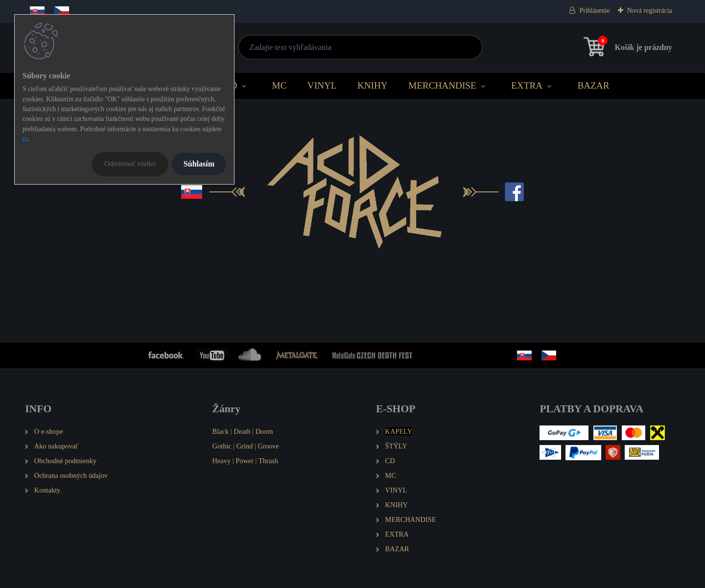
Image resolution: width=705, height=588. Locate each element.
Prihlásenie (594, 11)
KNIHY (373, 85)
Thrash (268, 461)
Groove (269, 446)
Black (221, 431)
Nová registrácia (650, 11)
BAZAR (593, 85)
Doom (264, 431)
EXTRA (527, 85)
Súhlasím (199, 164)
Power (245, 461)
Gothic (222, 446)
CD (231, 85)
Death (242, 431)
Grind (245, 446)
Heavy (222, 461)
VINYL (322, 85)
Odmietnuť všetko (130, 164)
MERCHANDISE (442, 85)
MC (280, 85)
